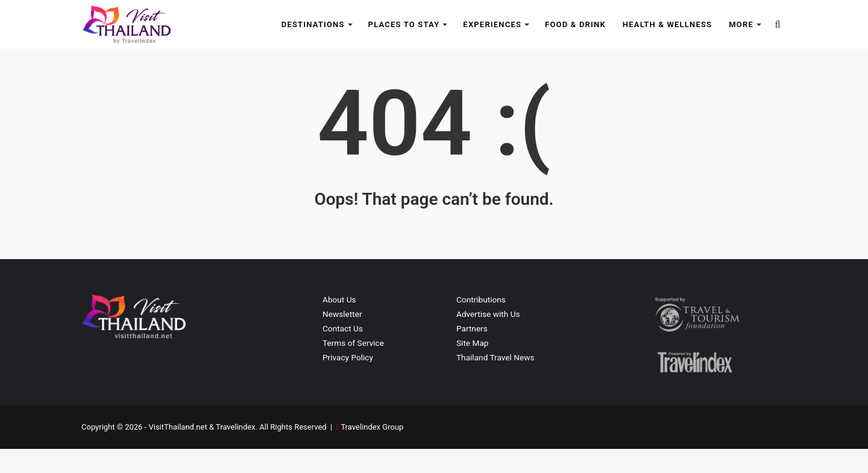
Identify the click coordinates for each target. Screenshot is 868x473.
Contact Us (343, 352)
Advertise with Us (488, 338)
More (741, 24)
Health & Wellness (667, 24)
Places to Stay (404, 24)
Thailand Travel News (495, 381)
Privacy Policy (348, 381)
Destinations (313, 24)
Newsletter (342, 338)
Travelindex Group (372, 451)
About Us (339, 324)
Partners (472, 352)
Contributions (481, 324)
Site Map (472, 367)
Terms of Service (353, 367)
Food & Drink (575, 24)
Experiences (492, 24)
